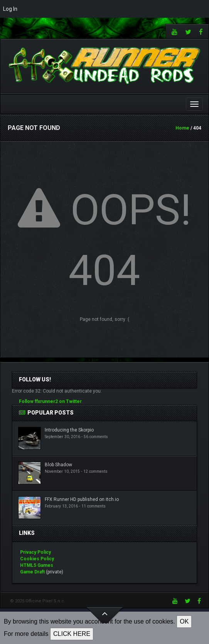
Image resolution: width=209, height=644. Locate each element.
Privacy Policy (35, 552)
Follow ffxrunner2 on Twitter (50, 401)
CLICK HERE (72, 634)
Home (182, 128)
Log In (10, 9)
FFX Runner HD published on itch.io (82, 499)
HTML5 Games (37, 565)
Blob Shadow (58, 465)
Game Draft (32, 572)
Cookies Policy (37, 559)
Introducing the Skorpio (69, 430)
